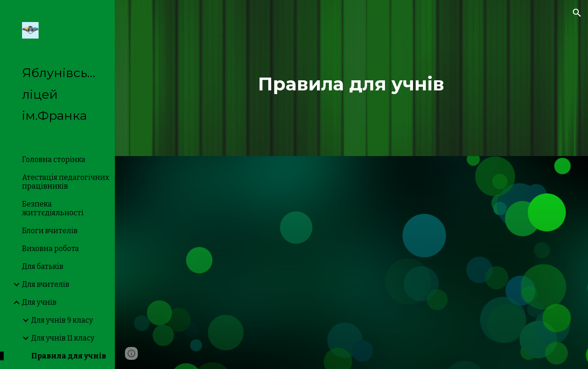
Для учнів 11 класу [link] (63, 338)
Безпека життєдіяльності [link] (53, 208)
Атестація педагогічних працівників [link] (66, 182)
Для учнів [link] (39, 302)
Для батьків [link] (43, 266)
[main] (351, 78)
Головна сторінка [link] (54, 159)
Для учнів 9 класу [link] (62, 320)
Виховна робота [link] (51, 249)
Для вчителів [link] (46, 284)
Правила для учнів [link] (69, 356)
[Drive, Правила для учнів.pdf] (352, 263)
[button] (577, 13)
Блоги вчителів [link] (50, 231)
